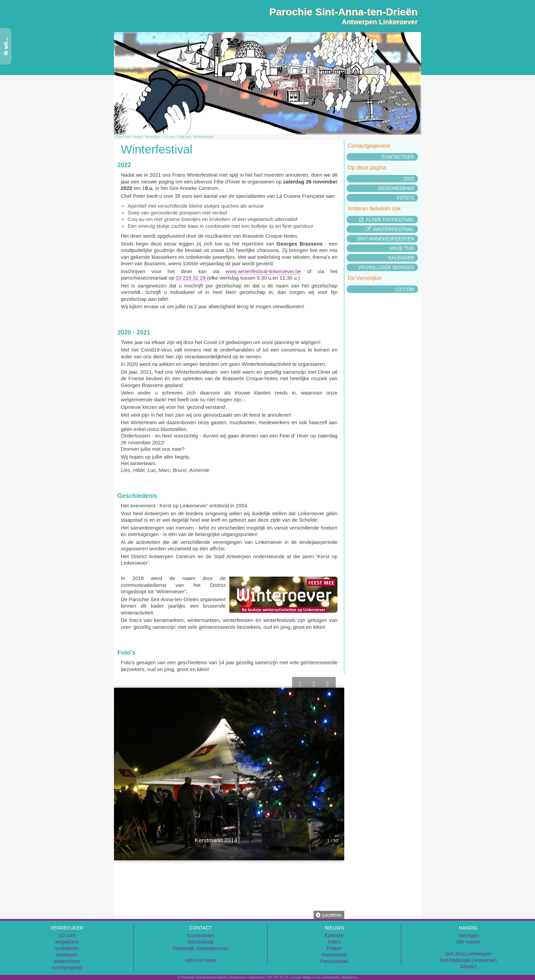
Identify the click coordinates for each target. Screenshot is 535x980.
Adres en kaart (200, 960)
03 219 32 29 (191, 278)
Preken (334, 948)
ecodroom (67, 955)
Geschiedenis (396, 188)
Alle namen (468, 942)
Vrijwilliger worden (386, 267)
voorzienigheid (67, 968)
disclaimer (350, 977)
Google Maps (301, 977)
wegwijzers (67, 942)
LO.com (169, 137)
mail (317, 977)
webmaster (331, 977)
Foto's (406, 198)
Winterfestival (203, 137)
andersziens (67, 961)
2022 (409, 179)
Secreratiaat (200, 942)
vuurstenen (67, 948)
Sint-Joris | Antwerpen (468, 954)
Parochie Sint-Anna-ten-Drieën (343, 12)
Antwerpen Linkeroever (380, 22)
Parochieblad (334, 961)
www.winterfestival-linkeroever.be (263, 271)
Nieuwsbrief (334, 955)
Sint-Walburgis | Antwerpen (468, 960)
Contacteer (398, 157)
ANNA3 (468, 967)
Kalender (401, 258)
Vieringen (468, 935)
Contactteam (200, 935)
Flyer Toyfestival (387, 220)
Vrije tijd (184, 137)
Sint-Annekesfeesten (385, 239)
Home (137, 137)
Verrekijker (153, 137)
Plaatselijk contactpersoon (201, 948)
